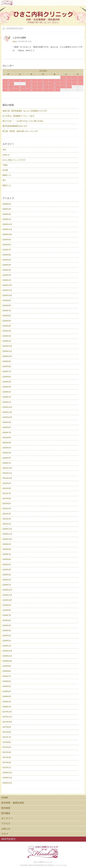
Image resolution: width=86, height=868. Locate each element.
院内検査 (6, 808)
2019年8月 (7, 610)
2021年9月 (7, 483)
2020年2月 (7, 580)
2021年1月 (7, 524)
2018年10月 (7, 661)
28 (55, 90)
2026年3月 (7, 209)
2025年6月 (7, 255)
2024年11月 (7, 290)
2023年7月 (7, 371)
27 (43, 90)
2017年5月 (7, 747)
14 (55, 84)
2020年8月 (7, 549)
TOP (4, 150)
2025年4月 (7, 265)
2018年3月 (7, 696)
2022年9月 (7, 422)
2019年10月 (7, 600)
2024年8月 (7, 306)
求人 (4, 180)
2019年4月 (7, 630)
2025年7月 (7, 250)
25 (20, 90)
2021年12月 (7, 468)
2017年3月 (7, 757)
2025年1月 (7, 280)
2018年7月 (7, 676)
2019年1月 (7, 646)
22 (66, 87)
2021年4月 (7, 509)
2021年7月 (7, 493)
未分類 (5, 170)
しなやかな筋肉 (19, 38)
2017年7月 (7, 737)
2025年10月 (7, 234)
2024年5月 (7, 321)
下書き (5, 165)
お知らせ (6, 155)
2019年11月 (7, 595)
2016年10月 (7, 783)
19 (31, 87)
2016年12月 (7, 773)
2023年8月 (7, 366)
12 (31, 84)
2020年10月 (7, 539)
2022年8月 (7, 427)
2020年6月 (7, 559)
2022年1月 (7, 463)
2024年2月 (7, 336)
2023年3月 (7, 392)
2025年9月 (7, 240)
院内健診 (6, 813)
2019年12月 (7, 590)
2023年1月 (7, 402)
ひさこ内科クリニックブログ (14, 160)
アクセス (6, 824)
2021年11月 (7, 473)
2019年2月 (7, 641)
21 (55, 87)
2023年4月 (7, 387)
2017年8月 (7, 732)
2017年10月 (7, 722)
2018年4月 (7, 691)
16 (78, 84)
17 (8, 87)
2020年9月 (7, 544)
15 (66, 84)
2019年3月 (7, 636)
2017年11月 (7, 717)
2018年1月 (7, 707)
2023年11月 (7, 351)
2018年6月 (7, 681)
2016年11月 (7, 778)
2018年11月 (7, 656)
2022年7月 (7, 432)
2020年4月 (7, 570)
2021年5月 (7, 503)
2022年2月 (7, 458)
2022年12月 (7, 407)
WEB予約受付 (8, 839)
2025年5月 (7, 260)
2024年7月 (7, 311)
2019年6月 (7, 620)
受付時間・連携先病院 (13, 803)
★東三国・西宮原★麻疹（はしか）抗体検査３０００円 (25, 111)
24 (8, 90)
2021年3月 (7, 514)
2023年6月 (7, 377)
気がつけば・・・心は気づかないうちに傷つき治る (23, 121)
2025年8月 (7, 245)
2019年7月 (7, 615)
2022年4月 (7, 448)
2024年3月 (7, 331)
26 (31, 90)
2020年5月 (7, 565)
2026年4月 (7, 204)
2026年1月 (7, 219)
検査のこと (7, 175)
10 (8, 84)
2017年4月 (7, 752)
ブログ (5, 834)
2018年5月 (7, 686)
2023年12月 (7, 346)
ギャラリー (7, 818)
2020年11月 (7, 534)
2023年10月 (7, 356)
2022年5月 (7, 443)
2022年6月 (7, 438)
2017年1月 (7, 768)
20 (43, 87)
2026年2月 (7, 214)
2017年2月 (7, 763)
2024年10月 (7, 295)
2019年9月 (7, 605)
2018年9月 (7, 666)
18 (20, 87)
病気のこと (7, 185)
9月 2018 (43, 71)
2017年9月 (7, 727)
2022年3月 (7, 453)
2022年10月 (7, 417)
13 (43, 84)
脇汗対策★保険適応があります (15, 126)
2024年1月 (7, 341)
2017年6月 (7, 742)
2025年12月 (7, 224)
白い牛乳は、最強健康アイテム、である (18, 116)
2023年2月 (7, 397)
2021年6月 (7, 498)
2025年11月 (7, 229)
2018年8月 (7, 671)
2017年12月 (7, 712)
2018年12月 (7, 651)
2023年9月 (7, 361)
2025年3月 (7, 270)
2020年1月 (7, 585)
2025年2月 (7, 275)
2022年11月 (7, 412)
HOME (5, 798)
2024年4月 (7, 326)
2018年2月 (7, 702)
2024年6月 (7, 316)
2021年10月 (7, 478)
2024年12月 (7, 285)
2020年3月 (7, 575)
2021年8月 (7, 488)
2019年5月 (7, 625)
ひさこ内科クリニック (43, 862)
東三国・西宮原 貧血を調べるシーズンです (20, 131)
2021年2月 (7, 519)
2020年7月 (7, 554)
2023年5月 (7, 382)
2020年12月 (7, 529)
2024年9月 (7, 300)
